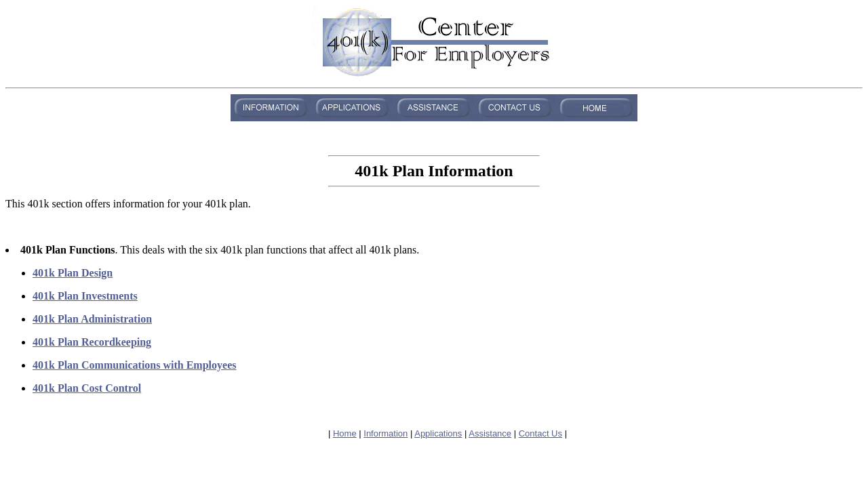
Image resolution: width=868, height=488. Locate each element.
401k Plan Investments (85, 296)
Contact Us (540, 433)
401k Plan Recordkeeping (92, 342)
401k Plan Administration (92, 319)
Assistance (490, 433)
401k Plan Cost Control (87, 388)
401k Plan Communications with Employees (134, 365)
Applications (438, 433)
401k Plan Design (73, 273)
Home (345, 433)
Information (386, 433)
